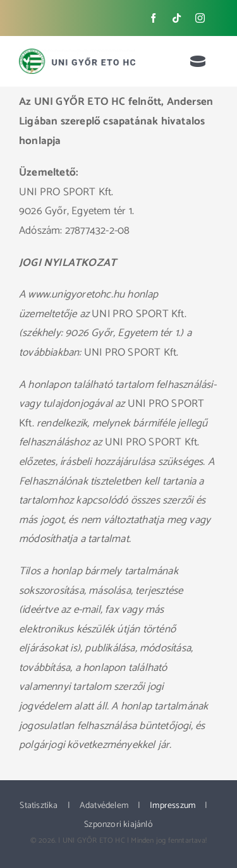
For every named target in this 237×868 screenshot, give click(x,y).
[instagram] (200, 18)
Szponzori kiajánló (118, 825)
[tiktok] (177, 18)
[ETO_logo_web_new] (77, 54)
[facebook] (153, 18)
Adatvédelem (104, 806)
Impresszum (173, 806)
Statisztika (39, 806)
